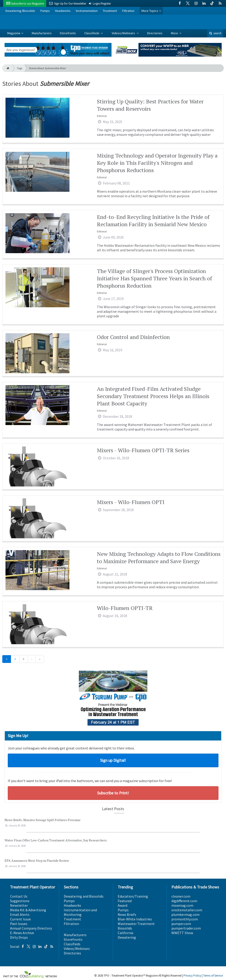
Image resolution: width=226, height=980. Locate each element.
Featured (125, 901)
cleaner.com (181, 896)
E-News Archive (22, 933)
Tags (19, 68)
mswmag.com (182, 905)
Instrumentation (87, 11)
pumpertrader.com (186, 928)
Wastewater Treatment (136, 924)
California (125, 933)
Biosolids (125, 928)
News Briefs (127, 914)
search (215, 33)
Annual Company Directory (31, 928)
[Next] (32, 659)
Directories (155, 33)
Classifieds (92, 33)
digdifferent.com (184, 901)
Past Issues (19, 924)
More (175, 33)
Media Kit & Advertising (28, 910)
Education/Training (133, 896)
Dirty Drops (19, 937)
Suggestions (20, 901)
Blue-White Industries (135, 919)
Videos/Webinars (124, 33)
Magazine (14, 33)
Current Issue (20, 919)
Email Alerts (20, 914)
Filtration (128, 11)
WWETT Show (182, 933)
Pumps (45, 11)
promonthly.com (185, 919)
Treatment (110, 11)
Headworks (63, 11)
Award (122, 905)
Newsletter (19, 905)
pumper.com (181, 924)
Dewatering (127, 937)
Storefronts (68, 33)
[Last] (40, 659)
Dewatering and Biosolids (84, 896)
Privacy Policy (192, 976)
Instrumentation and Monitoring (80, 912)
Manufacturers (42, 33)
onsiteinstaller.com (187, 910)
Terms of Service (213, 976)
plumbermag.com (185, 914)
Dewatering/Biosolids (20, 11)
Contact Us (19, 896)
